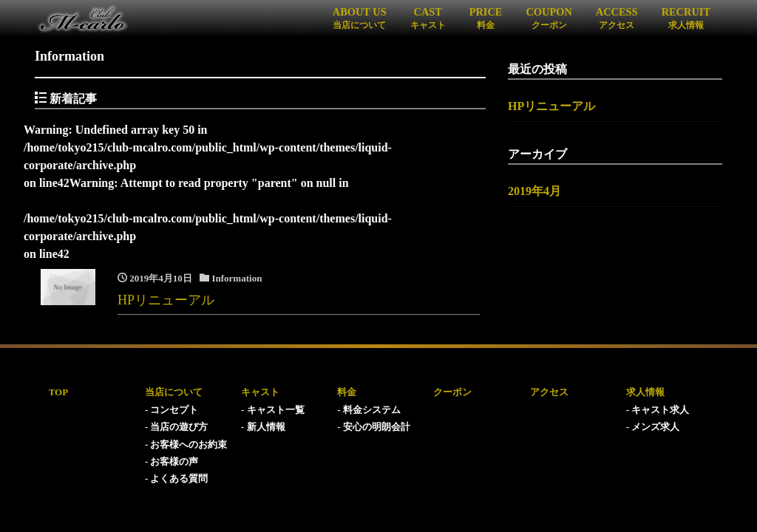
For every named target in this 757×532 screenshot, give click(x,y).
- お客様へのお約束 (186, 444)
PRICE (486, 18)
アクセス (549, 392)
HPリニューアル (551, 106)
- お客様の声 (172, 461)
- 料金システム (369, 410)
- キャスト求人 (658, 410)
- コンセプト (172, 410)
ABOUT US (360, 18)
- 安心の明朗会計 (374, 427)
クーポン (452, 392)
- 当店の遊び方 (177, 427)
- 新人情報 (263, 427)
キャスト (260, 392)
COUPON (549, 18)
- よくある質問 (177, 478)
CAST (428, 18)
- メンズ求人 (653, 427)
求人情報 (645, 392)
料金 (347, 392)
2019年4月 (534, 191)
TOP (59, 392)
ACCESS (617, 18)
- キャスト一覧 (273, 410)
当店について (174, 392)
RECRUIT (686, 18)
